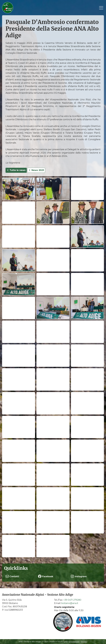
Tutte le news (16, 170)
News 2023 (36, 170)
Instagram (79, 576)
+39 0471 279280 (72, 600)
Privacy (84, 642)
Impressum (74, 642)
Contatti (12, 576)
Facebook (46, 576)
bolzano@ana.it (70, 603)
